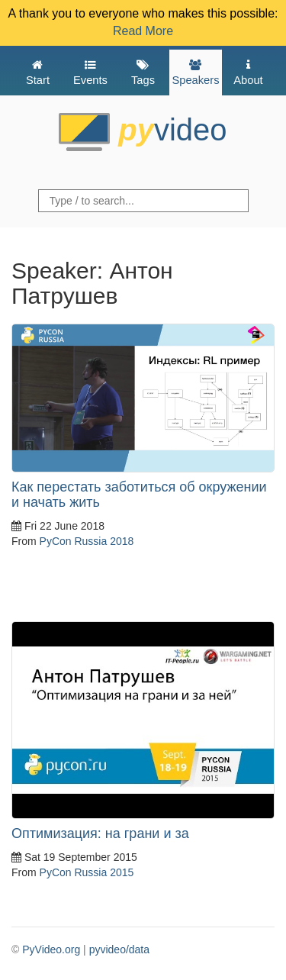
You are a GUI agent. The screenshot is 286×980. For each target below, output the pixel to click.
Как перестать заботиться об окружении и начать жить (139, 495)
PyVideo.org (51, 949)
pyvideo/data (119, 949)
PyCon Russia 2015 (87, 872)
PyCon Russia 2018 (87, 541)
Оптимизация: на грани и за (100, 833)
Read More (143, 31)
